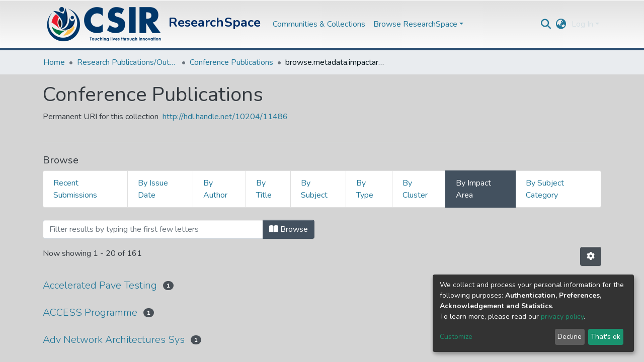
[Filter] (153, 229)
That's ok (606, 337)
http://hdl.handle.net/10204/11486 (225, 117)
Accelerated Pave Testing (100, 285)
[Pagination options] (591, 256)
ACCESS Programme (90, 312)
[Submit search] (546, 24)
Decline (570, 337)
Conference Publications (231, 62)
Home (54, 62)
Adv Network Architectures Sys (114, 340)
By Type (365, 189)
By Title (264, 189)
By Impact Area (473, 189)
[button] (561, 24)
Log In (582, 24)
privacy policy (562, 316)
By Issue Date (153, 189)
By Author (215, 189)
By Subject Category (545, 189)
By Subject (314, 189)
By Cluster (415, 189)
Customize (456, 337)
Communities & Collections (319, 24)
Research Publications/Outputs (127, 62)
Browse (289, 229)
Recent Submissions (75, 189)
